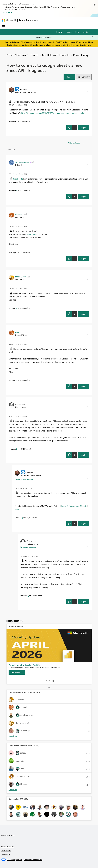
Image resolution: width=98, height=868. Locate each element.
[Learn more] (17, 672)
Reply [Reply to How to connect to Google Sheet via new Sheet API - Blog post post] (84, 127)
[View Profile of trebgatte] (23, 89)
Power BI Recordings (70, 506)
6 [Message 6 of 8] (17, 308)
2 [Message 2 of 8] (17, 449)
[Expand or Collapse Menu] (4, 26)
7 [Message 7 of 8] (17, 252)
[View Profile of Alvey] (17, 332)
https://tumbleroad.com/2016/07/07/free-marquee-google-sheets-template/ (54, 113)
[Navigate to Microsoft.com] (9, 20)
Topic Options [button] (83, 77)
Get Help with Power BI (56, 55)
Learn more (7, 12)
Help (77, 32)
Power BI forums (16, 55)
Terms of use (6, 851)
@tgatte (83, 506)
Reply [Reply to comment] (84, 196)
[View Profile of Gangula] (19, 214)
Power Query (81, 55)
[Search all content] (65, 38)
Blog (17, 509)
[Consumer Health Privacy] (33, 860)
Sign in (69, 32)
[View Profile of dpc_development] (22, 162)
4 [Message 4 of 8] (28, 596)
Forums (34, 55)
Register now (85, 45)
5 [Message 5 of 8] (17, 380)
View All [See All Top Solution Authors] (13, 736)
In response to (24, 479)
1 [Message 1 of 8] (17, 121)
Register (59, 32)
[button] (69, 77)
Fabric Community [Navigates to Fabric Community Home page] (29, 20)
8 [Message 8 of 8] (17, 190)
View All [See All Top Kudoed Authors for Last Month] (13, 790)
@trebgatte (18, 179)
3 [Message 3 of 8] (22, 518)
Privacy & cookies (8, 846)
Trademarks (6, 854)
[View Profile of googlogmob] (20, 276)
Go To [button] (86, 32)
